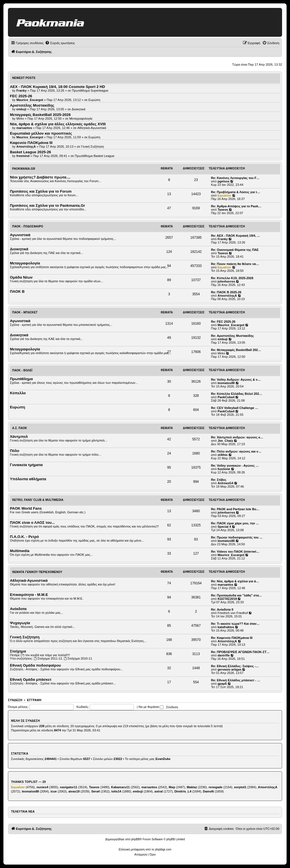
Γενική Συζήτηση (92, 147)
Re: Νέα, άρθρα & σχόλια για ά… (235, 581)
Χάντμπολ (19, 437)
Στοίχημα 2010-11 (78, 658)
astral (158, 791)
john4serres (226, 281)
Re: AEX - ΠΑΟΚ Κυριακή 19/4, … (235, 236)
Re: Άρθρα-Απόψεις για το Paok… (236, 206)
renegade (216, 787)
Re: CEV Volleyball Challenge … (235, 408)
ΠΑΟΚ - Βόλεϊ (22, 370)
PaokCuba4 (226, 397)
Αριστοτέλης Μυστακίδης (32, 105)
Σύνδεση (15, 700)
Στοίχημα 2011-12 (48, 658)
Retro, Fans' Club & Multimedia (38, 500)
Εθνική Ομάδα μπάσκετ (31, 679)
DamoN (209, 791)
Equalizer (224, 195)
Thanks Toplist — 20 (28, 782)
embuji (222, 339)
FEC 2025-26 (21, 96)
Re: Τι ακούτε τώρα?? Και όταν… (235, 624)
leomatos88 (226, 383)
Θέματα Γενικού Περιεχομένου (37, 572)
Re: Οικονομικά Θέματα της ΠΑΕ (235, 250)
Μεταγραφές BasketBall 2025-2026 (40, 115)
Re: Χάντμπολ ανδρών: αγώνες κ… (237, 437)
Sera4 (95, 791)
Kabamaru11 (120, 787)
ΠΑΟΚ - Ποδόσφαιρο (28, 226)
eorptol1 (240, 787)
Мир (172, 787)
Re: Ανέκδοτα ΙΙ (222, 609)
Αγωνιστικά (20, 235)
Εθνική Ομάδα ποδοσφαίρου (35, 665)
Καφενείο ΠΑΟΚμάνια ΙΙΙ (31, 143)
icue (54, 791)
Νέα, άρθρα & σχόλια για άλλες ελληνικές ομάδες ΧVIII (58, 124)
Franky (223, 239)
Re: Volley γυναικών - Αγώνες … (235, 466)
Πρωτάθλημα (21, 379)
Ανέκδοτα (18, 609)
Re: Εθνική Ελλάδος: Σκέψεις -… (235, 666)
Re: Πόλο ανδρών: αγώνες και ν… (236, 451)
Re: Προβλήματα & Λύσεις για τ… (236, 192)
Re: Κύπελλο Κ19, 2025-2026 (232, 278)
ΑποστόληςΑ (227, 296)
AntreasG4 (225, 483)
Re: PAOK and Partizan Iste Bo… (235, 509)
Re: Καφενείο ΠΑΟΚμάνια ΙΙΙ (232, 638)
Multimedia (20, 551)
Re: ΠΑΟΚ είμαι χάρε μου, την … (235, 523)
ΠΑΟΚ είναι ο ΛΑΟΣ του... (32, 523)
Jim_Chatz (225, 441)
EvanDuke (163, 759)
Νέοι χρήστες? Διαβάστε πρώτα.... (40, 177)
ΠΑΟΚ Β (17, 291)
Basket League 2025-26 (30, 152)
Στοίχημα (18, 651)
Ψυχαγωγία (20, 623)
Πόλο (15, 451)
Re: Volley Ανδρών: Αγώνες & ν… (236, 380)
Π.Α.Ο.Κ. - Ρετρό (24, 537)
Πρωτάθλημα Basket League (95, 156)
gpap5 (222, 684)
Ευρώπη (94, 100)
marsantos (225, 585)
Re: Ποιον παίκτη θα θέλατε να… (235, 264)
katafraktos (226, 627)
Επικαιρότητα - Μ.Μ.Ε (29, 595)
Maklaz (192, 787)
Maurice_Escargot (231, 325)
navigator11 (69, 787)
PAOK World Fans (26, 508)
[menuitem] (60, 43)
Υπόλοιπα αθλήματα (28, 479)
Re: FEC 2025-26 (223, 322)
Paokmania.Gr (24, 169)
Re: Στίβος (219, 480)
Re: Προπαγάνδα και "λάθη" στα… (236, 595)
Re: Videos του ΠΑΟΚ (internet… (235, 552)
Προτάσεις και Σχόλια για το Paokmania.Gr (47, 205)
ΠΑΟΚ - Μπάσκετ (25, 312)
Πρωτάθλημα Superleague (90, 91)
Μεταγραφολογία (81, 119)
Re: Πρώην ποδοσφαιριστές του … (237, 537)
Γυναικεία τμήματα (26, 465)
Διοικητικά (79, 109)
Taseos (223, 210)
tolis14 (116, 791)
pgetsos (223, 181)
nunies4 (42, 787)
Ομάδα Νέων (21, 277)
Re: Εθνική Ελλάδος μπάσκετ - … (236, 680)
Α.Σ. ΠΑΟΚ (20, 428)
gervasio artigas (229, 669)
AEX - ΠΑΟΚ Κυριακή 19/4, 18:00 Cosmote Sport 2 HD (57, 87)
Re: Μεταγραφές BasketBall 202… (236, 350)
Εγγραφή (34, 700)
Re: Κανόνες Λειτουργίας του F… (235, 178)
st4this (222, 455)
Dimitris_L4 (183, 791)
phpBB (135, 839)
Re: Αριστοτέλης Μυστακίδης (232, 336)
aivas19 (74, 791)
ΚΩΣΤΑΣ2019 (227, 599)
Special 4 (224, 527)
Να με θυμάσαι (151, 707)
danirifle (224, 655)
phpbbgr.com (163, 849)
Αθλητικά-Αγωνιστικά (92, 128)
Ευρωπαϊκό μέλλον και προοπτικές (41, 133)
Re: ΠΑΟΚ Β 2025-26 (226, 292)
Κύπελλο (18, 393)
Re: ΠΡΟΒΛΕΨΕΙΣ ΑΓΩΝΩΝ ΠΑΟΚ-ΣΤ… (240, 652)
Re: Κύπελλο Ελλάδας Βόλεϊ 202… (237, 394)
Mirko (221, 353)
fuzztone (224, 469)
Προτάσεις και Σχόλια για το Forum (41, 191)
